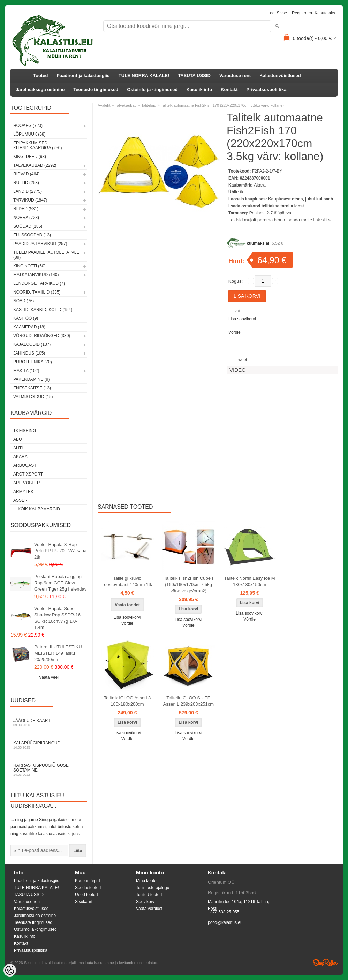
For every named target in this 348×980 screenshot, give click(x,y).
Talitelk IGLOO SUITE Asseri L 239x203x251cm (189, 701)
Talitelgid (149, 105)
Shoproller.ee (325, 963)
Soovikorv (145, 902)
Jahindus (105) (29, 353)
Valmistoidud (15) (33, 397)
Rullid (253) (26, 183)
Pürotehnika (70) (33, 362)
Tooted (40, 75)
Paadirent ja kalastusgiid (83, 75)
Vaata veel (49, 677)
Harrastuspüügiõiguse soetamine (49, 770)
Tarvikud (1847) (30, 200)
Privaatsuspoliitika (267, 89)
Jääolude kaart (49, 723)
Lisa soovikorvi (242, 319)
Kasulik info (199, 89)
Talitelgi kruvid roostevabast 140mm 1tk (127, 581)
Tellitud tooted (149, 895)
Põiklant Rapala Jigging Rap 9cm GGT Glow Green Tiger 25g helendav (60, 583)
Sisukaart (84, 902)
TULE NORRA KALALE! (144, 75)
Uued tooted (86, 895)
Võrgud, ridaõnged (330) (42, 336)
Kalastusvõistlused (280, 75)
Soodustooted (88, 888)
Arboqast (25, 465)
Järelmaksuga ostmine (40, 89)
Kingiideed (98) (30, 157)
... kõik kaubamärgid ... (39, 509)
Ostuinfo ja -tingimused (152, 89)
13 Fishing (25, 431)
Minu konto (146, 881)
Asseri (21, 500)
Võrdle (234, 332)
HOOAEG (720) (28, 126)
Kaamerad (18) (29, 327)
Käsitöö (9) (26, 318)
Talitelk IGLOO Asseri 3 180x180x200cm (127, 701)
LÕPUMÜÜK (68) (29, 134)
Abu (18, 439)
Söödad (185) (28, 226)
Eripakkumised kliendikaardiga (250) (37, 145)
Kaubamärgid (87, 881)
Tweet (242, 360)
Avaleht (104, 105)
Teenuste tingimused (96, 89)
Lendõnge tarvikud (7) (39, 283)
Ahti (18, 448)
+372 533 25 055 (224, 912)
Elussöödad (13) (32, 235)
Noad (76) (24, 301)
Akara (20, 457)
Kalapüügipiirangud (49, 745)
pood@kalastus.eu (225, 922)
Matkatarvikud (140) (36, 275)
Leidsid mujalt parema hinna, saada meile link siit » (279, 220)
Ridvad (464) (27, 174)
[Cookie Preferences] (10, 970)
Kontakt (229, 89)
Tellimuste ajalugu (153, 888)
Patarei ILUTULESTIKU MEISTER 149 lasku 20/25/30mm (58, 653)
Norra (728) (26, 218)
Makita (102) (26, 371)
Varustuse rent (235, 75)
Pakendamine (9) (31, 379)
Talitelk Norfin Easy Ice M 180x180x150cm (250, 581)
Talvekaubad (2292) (35, 165)
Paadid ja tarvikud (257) (40, 244)
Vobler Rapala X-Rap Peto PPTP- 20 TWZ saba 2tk (60, 551)
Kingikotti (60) (29, 266)
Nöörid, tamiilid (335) (37, 292)
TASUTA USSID (194, 75)
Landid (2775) (28, 191)
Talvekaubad (126, 105)
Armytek (23, 492)
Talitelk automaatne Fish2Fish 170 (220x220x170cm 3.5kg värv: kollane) (222, 105)
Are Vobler (27, 483)
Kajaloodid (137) (32, 344)
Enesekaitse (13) (32, 388)
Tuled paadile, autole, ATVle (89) (46, 255)
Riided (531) (26, 209)
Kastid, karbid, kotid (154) (43, 310)
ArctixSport (28, 474)
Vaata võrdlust (149, 909)
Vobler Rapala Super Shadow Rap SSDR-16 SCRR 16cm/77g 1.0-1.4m (57, 618)
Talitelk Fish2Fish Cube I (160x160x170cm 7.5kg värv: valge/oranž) (189, 584)
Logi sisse (277, 13)
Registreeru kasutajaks (313, 13)
